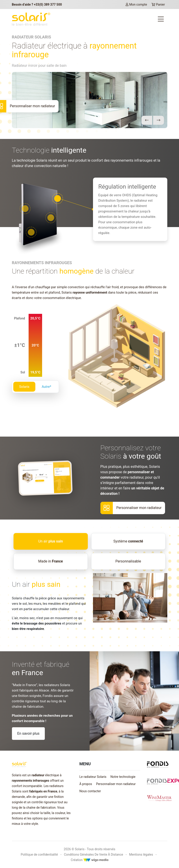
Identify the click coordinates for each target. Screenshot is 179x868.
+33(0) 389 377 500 (48, 4)
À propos (86, 784)
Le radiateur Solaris (93, 777)
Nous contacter (90, 791)
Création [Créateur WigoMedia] (89, 860)
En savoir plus (28, 733)
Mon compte (136, 4)
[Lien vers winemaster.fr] (159, 798)
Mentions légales (141, 855)
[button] (147, 120)
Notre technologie (123, 777)
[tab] (51, 541)
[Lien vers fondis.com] (158, 764)
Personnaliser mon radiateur (116, 784)
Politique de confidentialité (39, 855)
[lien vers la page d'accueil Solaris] (31, 19)
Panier (158, 4)
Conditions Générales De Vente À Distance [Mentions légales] (94, 855)
